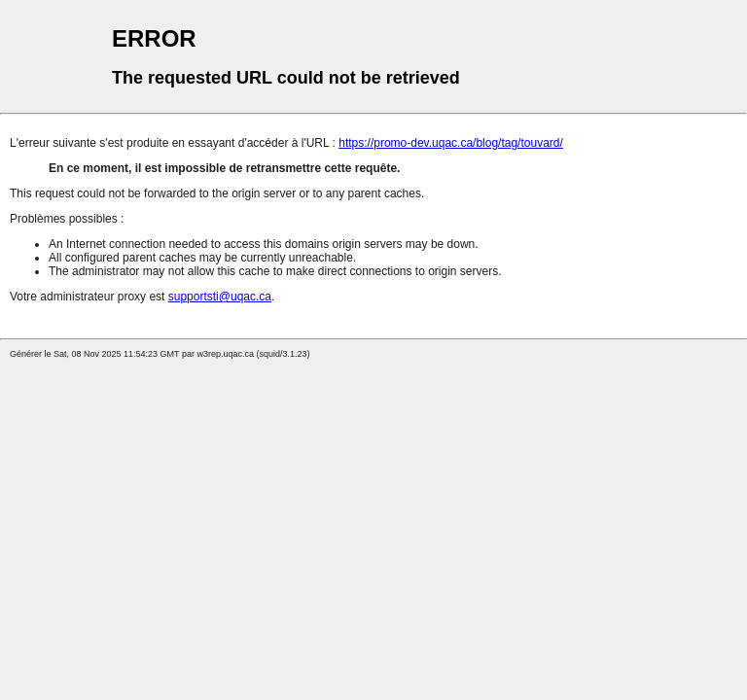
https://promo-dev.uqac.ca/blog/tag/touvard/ (451, 143)
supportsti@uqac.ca (220, 297)
